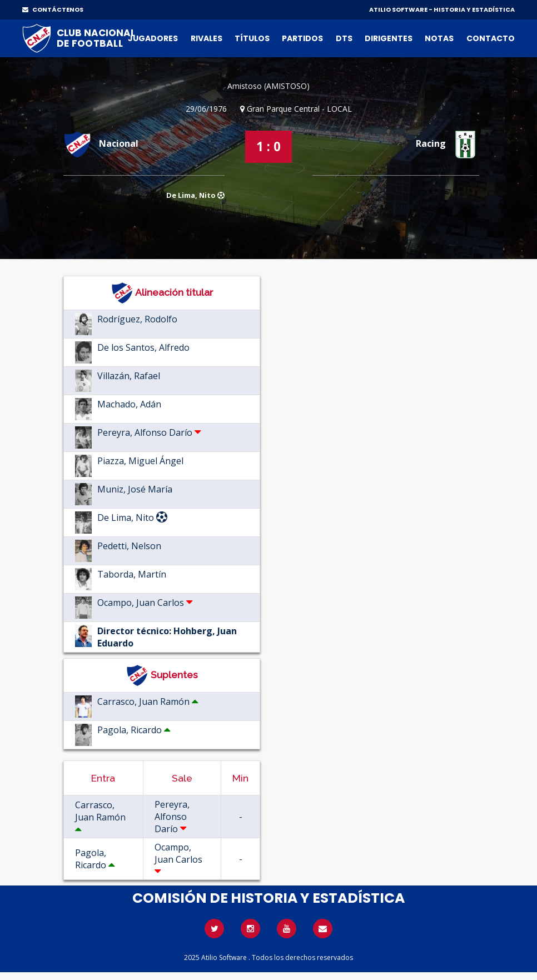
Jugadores (153, 38)
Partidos (302, 38)
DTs (344, 38)
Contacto (491, 38)
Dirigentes (389, 38)
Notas (439, 38)
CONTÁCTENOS (53, 9)
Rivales (207, 38)
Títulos (252, 38)
